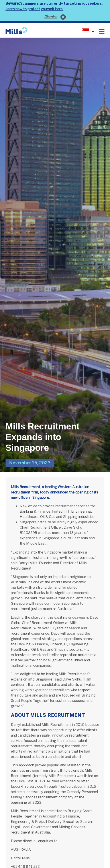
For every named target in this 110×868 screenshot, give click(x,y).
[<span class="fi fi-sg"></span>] (93, 32)
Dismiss (51, 17)
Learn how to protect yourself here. (34, 9)
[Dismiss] (63, 17)
